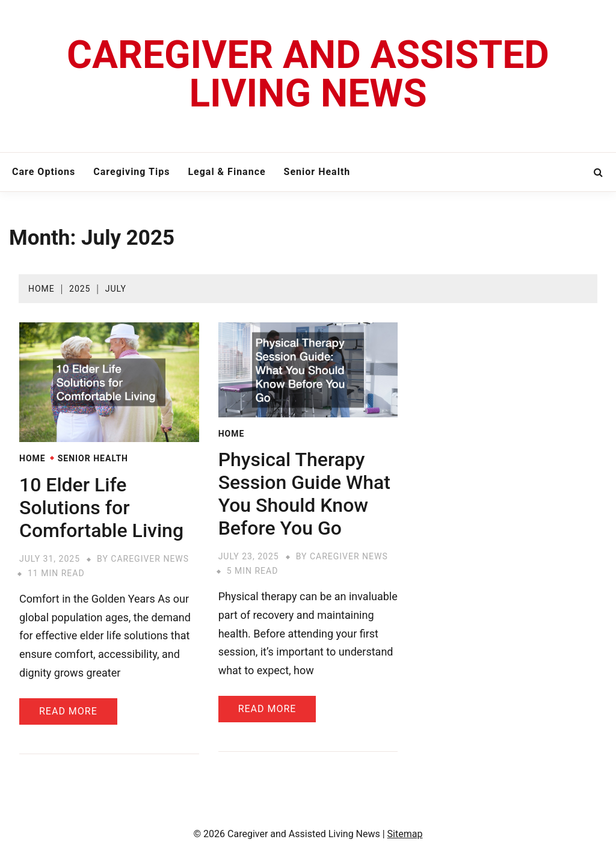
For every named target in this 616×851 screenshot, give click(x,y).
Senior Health (317, 172)
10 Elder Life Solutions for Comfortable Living (101, 508)
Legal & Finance (226, 172)
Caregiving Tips (131, 172)
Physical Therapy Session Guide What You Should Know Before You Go (304, 494)
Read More (68, 711)
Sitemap (405, 834)
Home (32, 458)
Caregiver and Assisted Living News (308, 74)
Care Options (44, 172)
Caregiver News (150, 559)
